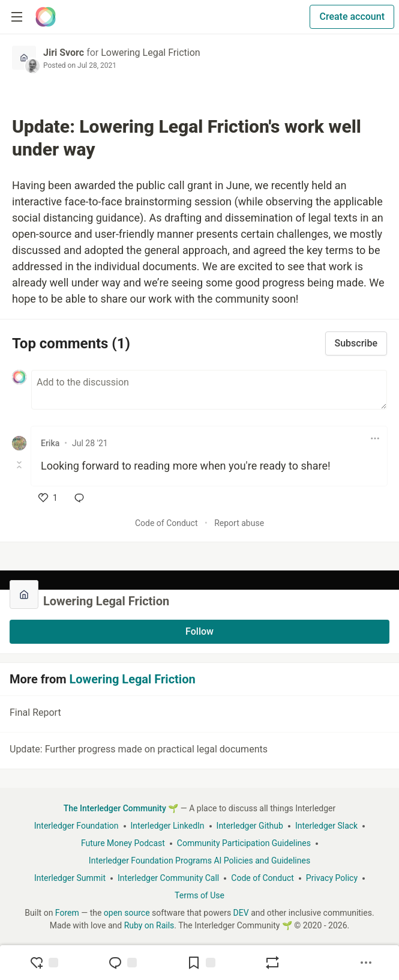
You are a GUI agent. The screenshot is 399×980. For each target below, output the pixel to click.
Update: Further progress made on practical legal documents (198, 751)
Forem (67, 913)
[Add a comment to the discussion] (209, 390)
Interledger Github (250, 826)
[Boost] (272, 963)
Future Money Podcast (123, 843)
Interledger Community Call (168, 878)
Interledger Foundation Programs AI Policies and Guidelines (199, 861)
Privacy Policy (332, 878)
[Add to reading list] (201, 963)
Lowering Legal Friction (150, 53)
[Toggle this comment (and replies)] (20, 465)
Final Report (198, 715)
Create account (352, 17)
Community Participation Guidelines (244, 843)
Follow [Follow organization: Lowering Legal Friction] (199, 631)
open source (127, 913)
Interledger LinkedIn (168, 826)
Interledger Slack (326, 826)
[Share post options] (366, 963)
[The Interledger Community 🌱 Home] (46, 17)
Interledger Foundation (76, 826)
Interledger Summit (70, 878)
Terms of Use (199, 895)
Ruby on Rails (149, 925)
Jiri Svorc (64, 53)
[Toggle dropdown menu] (375, 438)
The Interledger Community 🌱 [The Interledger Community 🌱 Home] (121, 808)
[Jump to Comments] (122, 963)
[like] (48, 498)
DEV (241, 913)
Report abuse (239, 523)
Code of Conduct (166, 523)
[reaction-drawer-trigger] (44, 963)
